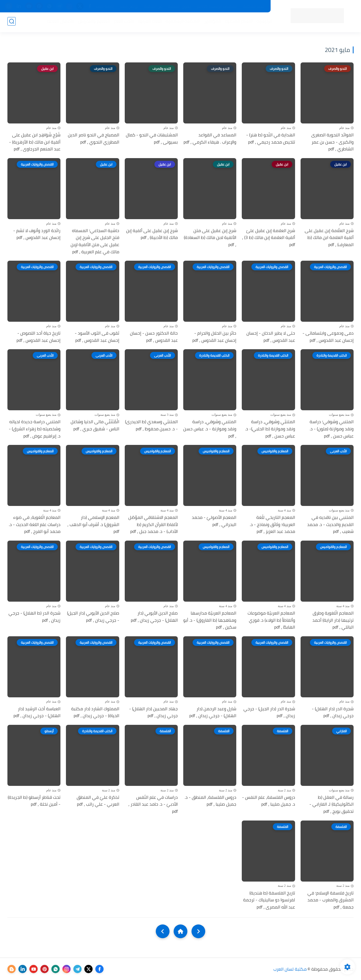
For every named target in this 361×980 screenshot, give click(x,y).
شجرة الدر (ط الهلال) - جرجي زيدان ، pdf (34, 617)
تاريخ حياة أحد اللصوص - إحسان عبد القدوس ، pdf (38, 337)
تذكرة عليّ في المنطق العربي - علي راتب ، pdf (98, 801)
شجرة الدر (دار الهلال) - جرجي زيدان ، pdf (333, 712)
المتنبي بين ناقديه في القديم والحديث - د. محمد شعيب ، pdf (330, 525)
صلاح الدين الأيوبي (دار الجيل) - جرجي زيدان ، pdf (93, 617)
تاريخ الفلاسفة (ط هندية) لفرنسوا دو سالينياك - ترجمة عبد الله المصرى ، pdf (269, 900)
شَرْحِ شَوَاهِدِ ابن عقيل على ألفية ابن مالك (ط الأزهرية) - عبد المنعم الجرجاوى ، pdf (35, 142)
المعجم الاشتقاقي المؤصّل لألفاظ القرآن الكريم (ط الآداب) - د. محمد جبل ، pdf (153, 525)
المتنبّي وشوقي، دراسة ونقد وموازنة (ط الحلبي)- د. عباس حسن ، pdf (270, 429)
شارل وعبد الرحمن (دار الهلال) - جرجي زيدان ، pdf (213, 712)
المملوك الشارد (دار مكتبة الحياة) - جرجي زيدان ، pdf (95, 712)
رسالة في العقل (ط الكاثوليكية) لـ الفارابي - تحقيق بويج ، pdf (331, 804)
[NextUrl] (163, 931)
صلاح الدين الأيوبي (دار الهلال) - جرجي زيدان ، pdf (154, 617)
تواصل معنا (129, 6)
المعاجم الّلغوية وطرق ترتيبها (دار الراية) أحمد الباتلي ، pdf (333, 620)
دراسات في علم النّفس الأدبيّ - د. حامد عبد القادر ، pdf (153, 804)
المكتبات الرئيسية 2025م (217, 6)
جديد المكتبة (254, 6)
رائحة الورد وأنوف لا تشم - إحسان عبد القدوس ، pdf (37, 234)
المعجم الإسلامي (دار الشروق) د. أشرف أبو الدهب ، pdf (93, 525)
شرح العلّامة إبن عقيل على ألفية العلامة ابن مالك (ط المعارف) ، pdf (329, 238)
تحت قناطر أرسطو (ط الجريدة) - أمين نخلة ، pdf (34, 801)
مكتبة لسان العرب (290, 969)
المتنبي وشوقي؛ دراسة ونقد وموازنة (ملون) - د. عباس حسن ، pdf (332, 429)
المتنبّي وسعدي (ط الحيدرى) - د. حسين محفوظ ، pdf (151, 425)
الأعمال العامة (59, 22)
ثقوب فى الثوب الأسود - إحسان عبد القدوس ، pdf (97, 337)
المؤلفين (211, 22)
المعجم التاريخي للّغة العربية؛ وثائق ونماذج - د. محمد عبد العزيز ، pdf (272, 525)
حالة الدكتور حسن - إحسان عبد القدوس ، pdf (154, 337)
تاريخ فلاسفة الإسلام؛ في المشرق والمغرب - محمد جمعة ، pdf (331, 900)
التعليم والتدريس (93, 22)
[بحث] (12, 22)
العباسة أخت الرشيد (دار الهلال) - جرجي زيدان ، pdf (37, 712)
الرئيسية (263, 22)
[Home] (180, 931)
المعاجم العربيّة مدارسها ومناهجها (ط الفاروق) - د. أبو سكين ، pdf (210, 620)
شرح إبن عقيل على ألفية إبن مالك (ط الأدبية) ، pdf (152, 234)
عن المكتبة (153, 6)
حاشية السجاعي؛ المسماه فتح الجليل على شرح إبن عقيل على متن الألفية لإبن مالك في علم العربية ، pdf (95, 241)
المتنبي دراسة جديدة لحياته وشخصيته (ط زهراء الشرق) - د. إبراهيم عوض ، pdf (35, 429)
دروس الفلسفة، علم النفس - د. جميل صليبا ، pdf (269, 801)
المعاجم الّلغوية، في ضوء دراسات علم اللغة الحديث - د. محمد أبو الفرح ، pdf (35, 525)
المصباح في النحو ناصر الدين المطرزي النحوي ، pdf (94, 138)
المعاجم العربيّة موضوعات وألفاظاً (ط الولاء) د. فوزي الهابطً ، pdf (271, 620)
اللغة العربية (149, 22)
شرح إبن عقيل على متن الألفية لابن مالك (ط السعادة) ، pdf (210, 238)
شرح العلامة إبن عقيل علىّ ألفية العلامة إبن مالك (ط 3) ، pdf (269, 238)
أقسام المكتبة (238, 22)
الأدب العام (123, 22)
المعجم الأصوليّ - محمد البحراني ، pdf (214, 521)
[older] (198, 931)
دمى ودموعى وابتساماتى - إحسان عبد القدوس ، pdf (328, 337)
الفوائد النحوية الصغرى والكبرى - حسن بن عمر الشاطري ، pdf (332, 142)
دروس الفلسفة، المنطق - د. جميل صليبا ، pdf (210, 801)
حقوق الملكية (180, 6)
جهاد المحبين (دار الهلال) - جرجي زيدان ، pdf (153, 712)
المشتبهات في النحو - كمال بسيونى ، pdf (152, 138)
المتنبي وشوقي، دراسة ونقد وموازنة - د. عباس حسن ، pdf (210, 429)
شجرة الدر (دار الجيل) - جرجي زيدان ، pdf (269, 712)
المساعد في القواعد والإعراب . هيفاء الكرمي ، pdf (210, 138)
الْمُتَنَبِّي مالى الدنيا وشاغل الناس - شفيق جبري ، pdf (95, 425)
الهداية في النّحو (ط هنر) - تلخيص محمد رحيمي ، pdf (271, 138)
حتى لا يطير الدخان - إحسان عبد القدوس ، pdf (271, 337)
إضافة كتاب (105, 6)
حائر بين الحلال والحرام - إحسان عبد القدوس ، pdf (214, 337)
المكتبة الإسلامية (181, 22)
